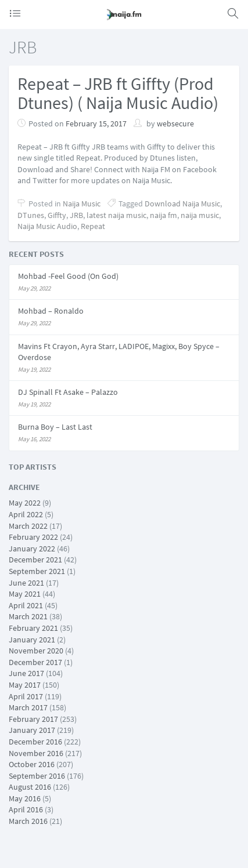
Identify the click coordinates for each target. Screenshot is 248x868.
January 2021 (32, 640)
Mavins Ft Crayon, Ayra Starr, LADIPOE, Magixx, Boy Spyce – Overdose (119, 352)
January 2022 (32, 549)
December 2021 (35, 560)
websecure (175, 124)
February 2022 (33, 537)
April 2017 (26, 696)
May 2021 (25, 594)
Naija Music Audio (47, 226)
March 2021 (28, 616)
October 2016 (32, 764)
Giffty (57, 215)
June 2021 (26, 583)
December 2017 (35, 662)
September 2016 (37, 776)
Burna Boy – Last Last (55, 427)
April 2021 (26, 605)
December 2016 (35, 742)
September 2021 (37, 571)
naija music (200, 215)
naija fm (163, 215)
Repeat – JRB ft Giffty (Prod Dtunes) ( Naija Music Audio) (118, 93)
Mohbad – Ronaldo (51, 311)
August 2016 (30, 787)
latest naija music (116, 215)
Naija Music (82, 204)
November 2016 (36, 753)
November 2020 (36, 651)
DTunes (31, 215)
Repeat (93, 226)
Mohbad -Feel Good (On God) (68, 276)
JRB (76, 215)
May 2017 (25, 685)
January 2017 (32, 730)
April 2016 (26, 809)
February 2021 (33, 628)
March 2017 (28, 707)
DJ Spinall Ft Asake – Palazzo (68, 392)
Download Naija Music (182, 204)
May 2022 (25, 503)
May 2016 (25, 798)
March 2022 (28, 526)
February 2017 (33, 719)
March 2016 (28, 821)
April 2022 (26, 514)
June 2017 (26, 673)
